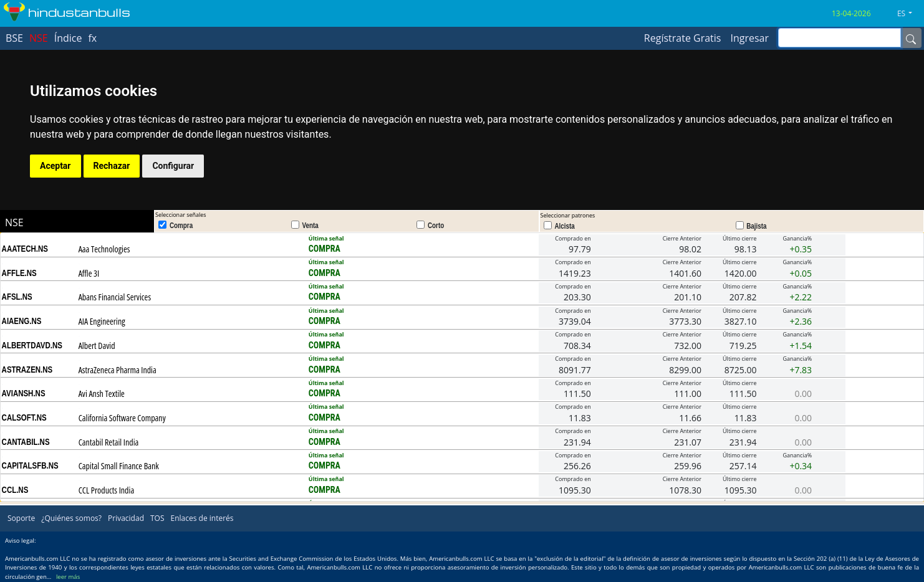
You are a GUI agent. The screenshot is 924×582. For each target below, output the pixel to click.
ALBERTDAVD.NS (32, 345)
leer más (68, 577)
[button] (909, 14)
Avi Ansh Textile (102, 394)
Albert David (97, 346)
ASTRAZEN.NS (27, 370)
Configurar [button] (173, 166)
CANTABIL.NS (26, 442)
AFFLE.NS (19, 273)
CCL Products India (106, 490)
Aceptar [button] (55, 166)
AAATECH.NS (25, 249)
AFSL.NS (17, 297)
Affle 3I (89, 273)
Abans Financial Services (115, 297)
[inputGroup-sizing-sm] (840, 38)
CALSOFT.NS (24, 417)
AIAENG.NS (22, 321)
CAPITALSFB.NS (30, 465)
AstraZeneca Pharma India (118, 370)
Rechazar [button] (112, 166)
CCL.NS (15, 490)
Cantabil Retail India (109, 442)
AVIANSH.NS (24, 393)
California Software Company (122, 418)
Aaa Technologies (104, 249)
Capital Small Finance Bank (119, 466)
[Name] (911, 38)
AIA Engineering (102, 321)
